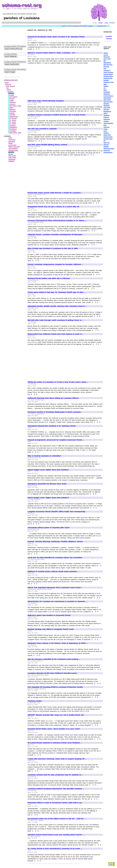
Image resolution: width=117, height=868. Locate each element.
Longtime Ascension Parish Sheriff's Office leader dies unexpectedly (56, 512)
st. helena (13, 120)
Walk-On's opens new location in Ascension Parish (49, 615)
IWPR (105, 90)
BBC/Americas (107, 63)
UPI (105, 141)
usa (7, 88)
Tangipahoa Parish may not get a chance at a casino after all (53, 207)
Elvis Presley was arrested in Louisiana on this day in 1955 (53, 248)
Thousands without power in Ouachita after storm (49, 528)
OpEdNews (106, 116)
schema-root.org (11, 80)
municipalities (13, 149)
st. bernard (13, 118)
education (12, 142)
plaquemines (14, 117)
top (111, 864)
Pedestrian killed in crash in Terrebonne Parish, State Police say (55, 803)
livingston (13, 111)
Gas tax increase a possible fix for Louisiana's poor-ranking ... (54, 659)
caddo (12, 101)
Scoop (105, 131)
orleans (12, 113)
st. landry (13, 122)
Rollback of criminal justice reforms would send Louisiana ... (53, 571)
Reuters (106, 129)
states (9, 90)
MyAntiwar (106, 104)
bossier (12, 99)
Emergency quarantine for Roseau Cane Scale (47, 484)
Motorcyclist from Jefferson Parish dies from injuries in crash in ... (56, 334)
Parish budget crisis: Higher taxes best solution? (48, 470)
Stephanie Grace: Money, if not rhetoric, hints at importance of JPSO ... (58, 643)
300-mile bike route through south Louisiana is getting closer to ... (56, 320)
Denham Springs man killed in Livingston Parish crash (51, 629)
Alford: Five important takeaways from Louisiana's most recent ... (55, 588)
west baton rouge (15, 133)
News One (106, 110)
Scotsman (106, 133)
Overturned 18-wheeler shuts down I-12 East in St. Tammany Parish (56, 37)
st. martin (13, 124)
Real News (106, 127)
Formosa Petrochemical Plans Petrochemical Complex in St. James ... (57, 221)
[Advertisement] (47, 81)
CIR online (106, 67)
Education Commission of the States (108, 82)
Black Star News (108, 65)
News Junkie (107, 108)
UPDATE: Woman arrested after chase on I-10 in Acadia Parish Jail (56, 715)
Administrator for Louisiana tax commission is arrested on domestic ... (57, 601)
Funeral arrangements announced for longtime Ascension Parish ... (56, 440)
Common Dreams (108, 75)
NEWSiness (107, 106)
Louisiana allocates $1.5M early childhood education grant (52, 673)
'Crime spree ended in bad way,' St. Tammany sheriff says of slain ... (57, 292)
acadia (12, 95)
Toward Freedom (108, 137)
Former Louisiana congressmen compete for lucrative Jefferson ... (55, 264)
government (12, 145)
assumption (13, 97)
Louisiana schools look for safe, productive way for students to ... (55, 775)
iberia (11, 108)
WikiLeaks (106, 145)
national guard (13, 151)
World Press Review (109, 149)
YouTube (112, 23)
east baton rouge (15, 106)
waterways (12, 159)
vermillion (13, 131)
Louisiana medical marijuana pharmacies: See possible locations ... (56, 789)
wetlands (11, 161)
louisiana (10, 92)
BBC (105, 61)
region (7, 83)
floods (10, 143)
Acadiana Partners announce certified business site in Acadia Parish (56, 115)
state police (12, 158)
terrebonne (13, 129)
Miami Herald (107, 100)
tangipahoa (13, 127)
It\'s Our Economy (108, 96)
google (101, 23)
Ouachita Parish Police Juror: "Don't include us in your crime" (54, 729)
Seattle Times (107, 135)
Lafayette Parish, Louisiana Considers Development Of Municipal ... (56, 235)
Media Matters (107, 98)
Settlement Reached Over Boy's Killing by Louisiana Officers (53, 398)
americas (8, 84)
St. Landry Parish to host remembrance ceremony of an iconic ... (55, 849)
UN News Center (108, 139)
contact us (102, 26)
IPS (104, 88)
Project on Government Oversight (107, 119)
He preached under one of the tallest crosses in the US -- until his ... (57, 819)
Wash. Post (107, 143)
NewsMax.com (107, 112)
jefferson (12, 109)
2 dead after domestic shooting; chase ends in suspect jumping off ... (57, 759)
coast (10, 138)
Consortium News (108, 77)
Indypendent (107, 94)
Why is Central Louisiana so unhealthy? (44, 456)
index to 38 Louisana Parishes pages (77, 26)
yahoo (107, 23)
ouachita (12, 115)
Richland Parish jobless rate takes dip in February (49, 278)
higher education (14, 147)
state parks (12, 156)
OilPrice (106, 114)
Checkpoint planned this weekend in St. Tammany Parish (52, 426)
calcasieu (13, 102)
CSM (105, 69)
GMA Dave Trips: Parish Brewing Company (46, 101)
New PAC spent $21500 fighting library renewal (47, 145)
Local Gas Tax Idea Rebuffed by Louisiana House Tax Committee (55, 558)
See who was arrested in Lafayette (42, 129)
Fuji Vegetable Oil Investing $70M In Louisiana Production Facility (55, 687)
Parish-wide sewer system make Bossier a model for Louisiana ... (55, 193)
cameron (12, 104)
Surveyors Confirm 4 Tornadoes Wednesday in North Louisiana (54, 412)
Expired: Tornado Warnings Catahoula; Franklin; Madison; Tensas (55, 542)
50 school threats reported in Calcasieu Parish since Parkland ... (55, 743)
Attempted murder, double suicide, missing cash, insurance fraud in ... (57, 306)
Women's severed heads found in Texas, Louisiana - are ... (52, 53)
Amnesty (106, 55)
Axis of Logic (107, 59)
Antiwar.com (107, 57)
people (11, 154)
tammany (13, 126)
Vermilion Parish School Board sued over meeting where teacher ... (56, 835)
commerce (12, 140)
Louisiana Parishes (109, 37)
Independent (107, 92)
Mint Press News (108, 102)
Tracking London (35, 701)
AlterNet (106, 53)
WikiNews (106, 147)
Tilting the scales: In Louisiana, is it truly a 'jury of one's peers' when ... (58, 382)
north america (10, 86)
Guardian (106, 86)
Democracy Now (108, 78)
